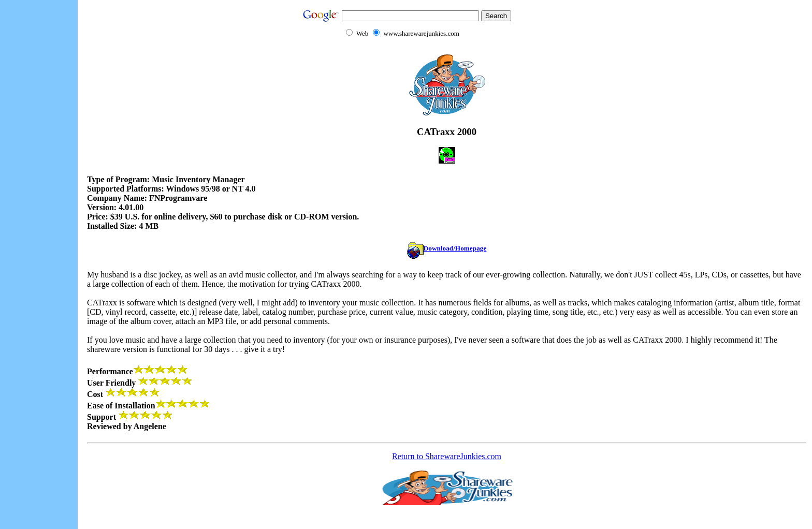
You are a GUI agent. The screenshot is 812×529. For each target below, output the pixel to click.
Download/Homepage (447, 248)
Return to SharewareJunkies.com (447, 456)
